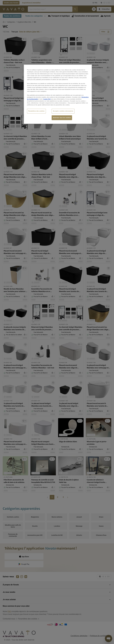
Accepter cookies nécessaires (63, 111)
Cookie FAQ (47, 99)
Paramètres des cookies (36, 111)
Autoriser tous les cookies (62, 118)
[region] (58, 94)
